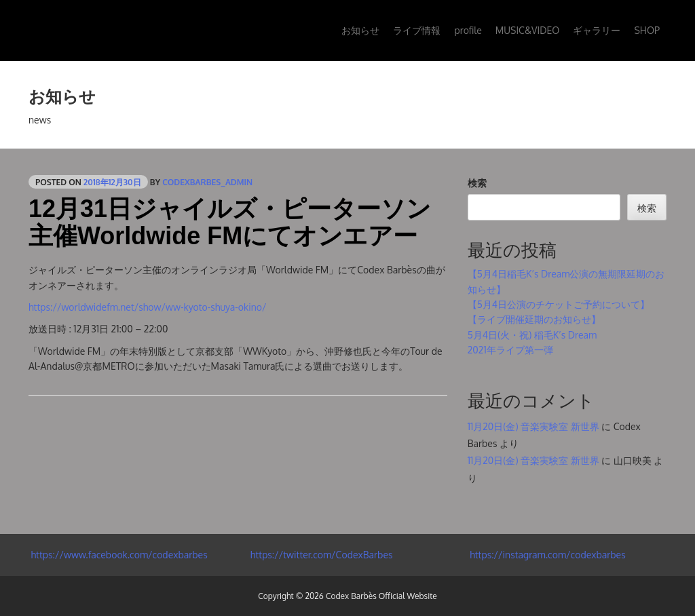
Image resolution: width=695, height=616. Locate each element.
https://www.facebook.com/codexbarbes (118, 555)
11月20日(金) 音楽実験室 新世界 (533, 426)
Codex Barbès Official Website (381, 596)
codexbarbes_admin (207, 182)
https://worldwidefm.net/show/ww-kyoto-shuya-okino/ (148, 307)
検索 (477, 183)
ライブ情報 (417, 30)
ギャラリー (597, 30)
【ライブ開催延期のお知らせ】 (534, 319)
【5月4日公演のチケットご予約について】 (559, 304)
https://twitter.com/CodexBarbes (320, 555)
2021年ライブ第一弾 (510, 350)
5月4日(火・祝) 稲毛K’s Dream (532, 335)
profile (468, 30)
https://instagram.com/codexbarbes (547, 555)
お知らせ (360, 30)
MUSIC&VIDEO (528, 30)
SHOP (647, 30)
